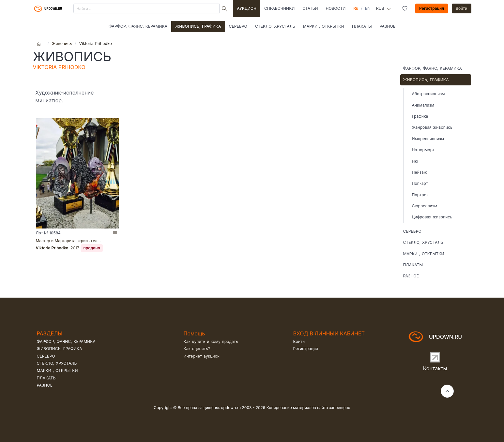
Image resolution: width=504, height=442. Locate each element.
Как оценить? (197, 349)
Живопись (62, 44)
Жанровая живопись (432, 127)
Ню (415, 161)
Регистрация (432, 8)
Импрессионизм (428, 139)
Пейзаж (420, 172)
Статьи (310, 8)
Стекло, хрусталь (275, 26)
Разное (388, 26)
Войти (462, 8)
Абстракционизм (428, 94)
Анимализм (423, 105)
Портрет (420, 195)
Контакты (435, 368)
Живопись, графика (198, 26)
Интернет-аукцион (202, 356)
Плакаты (362, 26)
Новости (336, 8)
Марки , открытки (324, 26)
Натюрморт (423, 150)
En (367, 8)
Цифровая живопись (432, 217)
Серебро (238, 26)
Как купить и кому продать (211, 341)
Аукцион (247, 8)
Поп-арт (420, 183)
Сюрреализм (425, 206)
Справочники (279, 8)
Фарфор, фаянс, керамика (138, 26)
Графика (420, 116)
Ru (356, 8)
